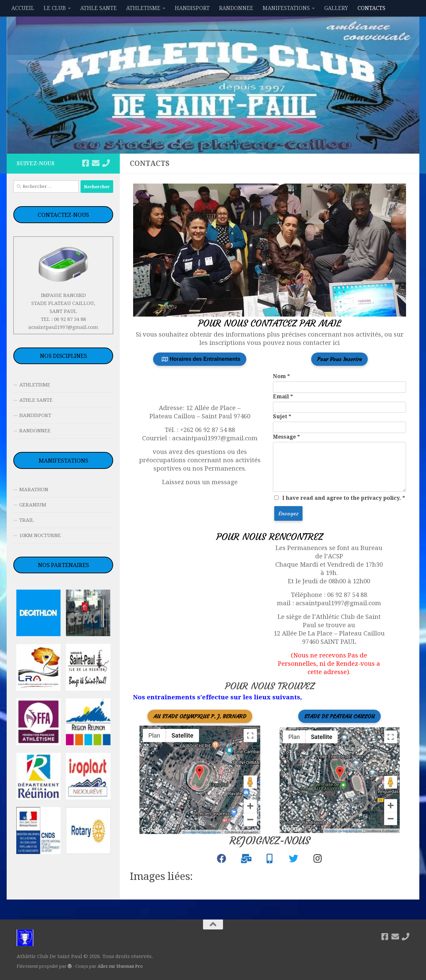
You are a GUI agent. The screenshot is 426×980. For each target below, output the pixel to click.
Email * (283, 397)
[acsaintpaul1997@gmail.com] (96, 163)
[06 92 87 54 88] (106, 163)
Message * (286, 437)
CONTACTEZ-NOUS (63, 215)
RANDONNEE (236, 8)
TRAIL (27, 520)
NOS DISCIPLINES (63, 356)
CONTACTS (371, 8)
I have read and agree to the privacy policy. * (344, 498)
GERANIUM (33, 505)
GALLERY (336, 8)
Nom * (281, 376)
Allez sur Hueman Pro (120, 966)
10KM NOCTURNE (40, 535)
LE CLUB (55, 8)
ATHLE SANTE (99, 8)
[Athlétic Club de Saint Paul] (222, 860)
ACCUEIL (23, 8)
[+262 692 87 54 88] (270, 860)
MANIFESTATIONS (286, 8)
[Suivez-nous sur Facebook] (85, 163)
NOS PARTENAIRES (63, 565)
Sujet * (282, 417)
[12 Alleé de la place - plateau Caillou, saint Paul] (210, 612)
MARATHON (34, 490)
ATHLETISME (143, 8)
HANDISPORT (192, 8)
